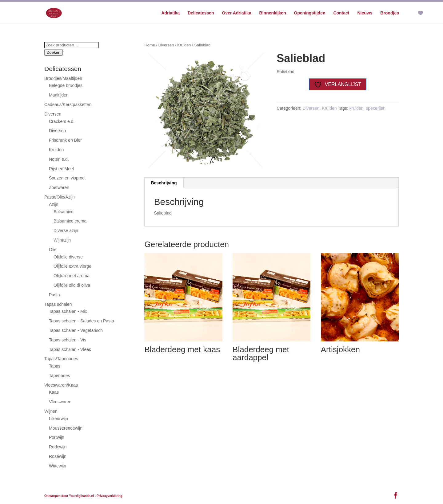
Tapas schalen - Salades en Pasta (82, 321)
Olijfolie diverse (68, 257)
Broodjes (390, 13)
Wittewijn (58, 466)
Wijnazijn (62, 240)
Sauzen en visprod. (67, 178)
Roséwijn (58, 456)
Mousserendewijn (66, 428)
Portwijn (57, 437)
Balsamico (64, 212)
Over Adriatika (236, 13)
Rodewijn (58, 447)
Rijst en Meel (61, 169)
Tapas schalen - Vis (68, 340)
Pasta (54, 295)
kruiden (357, 108)
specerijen (376, 108)
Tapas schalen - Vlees (70, 349)
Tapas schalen (58, 304)
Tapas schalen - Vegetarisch (76, 330)
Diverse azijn (66, 230)
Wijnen (51, 411)
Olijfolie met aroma (72, 276)
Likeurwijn (58, 419)
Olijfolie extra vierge (72, 266)
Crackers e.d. (62, 121)
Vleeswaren (60, 402)
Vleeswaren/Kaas (61, 385)
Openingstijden (310, 13)
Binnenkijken (273, 13)
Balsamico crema (70, 221)
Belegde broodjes (66, 85)
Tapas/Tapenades (61, 359)
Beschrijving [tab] (164, 183)
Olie (53, 250)
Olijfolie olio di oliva (72, 285)
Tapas (55, 366)
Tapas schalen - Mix (68, 311)
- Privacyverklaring (109, 496)
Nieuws (365, 13)
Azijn (54, 204)
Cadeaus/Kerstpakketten (68, 104)
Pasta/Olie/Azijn (60, 197)
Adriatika (170, 13)
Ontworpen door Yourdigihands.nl (69, 496)
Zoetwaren (59, 187)
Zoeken (54, 52)
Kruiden (184, 45)
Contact (341, 13)
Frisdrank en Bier (65, 140)
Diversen (166, 45)
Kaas (54, 392)
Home (150, 45)
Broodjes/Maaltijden (63, 78)
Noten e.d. (59, 159)
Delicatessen (201, 13)
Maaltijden (59, 95)
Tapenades (60, 376)
